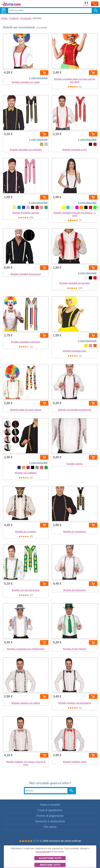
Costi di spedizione (50, 810)
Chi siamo (50, 827)
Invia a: (86, 4)
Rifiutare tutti (50, 865)
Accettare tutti (50, 858)
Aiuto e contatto (50, 805)
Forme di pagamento (50, 816)
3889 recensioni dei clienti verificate (62, 841)
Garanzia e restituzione (50, 821)
